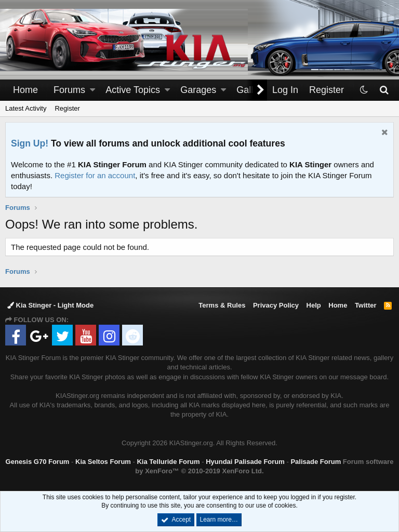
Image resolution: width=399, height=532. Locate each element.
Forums (69, 90)
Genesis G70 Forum (38, 462)
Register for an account (95, 175)
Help (314, 305)
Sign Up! (30, 143)
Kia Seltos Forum (103, 462)
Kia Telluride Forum (168, 462)
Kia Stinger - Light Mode (50, 305)
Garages (198, 90)
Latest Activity (26, 108)
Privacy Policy (276, 305)
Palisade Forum (316, 462)
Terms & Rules (222, 305)
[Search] (384, 90)
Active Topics (133, 90)
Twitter (366, 305)
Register (67, 108)
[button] (92, 90)
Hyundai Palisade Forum (245, 462)
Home (25, 90)
